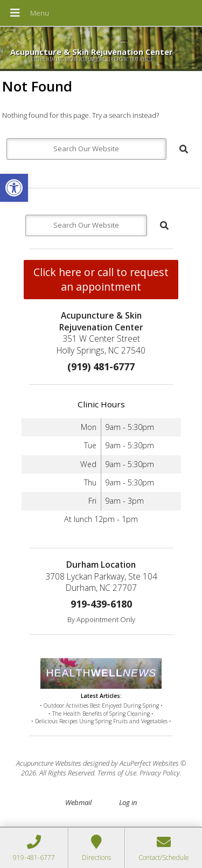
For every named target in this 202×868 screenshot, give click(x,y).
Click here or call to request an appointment (101, 279)
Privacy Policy (160, 773)
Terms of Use (117, 773)
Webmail (78, 802)
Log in (128, 802)
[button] (14, 188)
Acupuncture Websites (49, 763)
